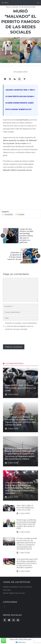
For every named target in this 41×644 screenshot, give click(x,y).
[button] (38, 3)
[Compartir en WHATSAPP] (19, 79)
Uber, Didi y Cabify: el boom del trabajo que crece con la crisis (20, 388)
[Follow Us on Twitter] (9, 620)
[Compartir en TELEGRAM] (24, 79)
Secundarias (9, 214)
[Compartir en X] (10, 79)
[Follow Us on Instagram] (14, 620)
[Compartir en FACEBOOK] (5, 79)
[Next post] (38, 256)
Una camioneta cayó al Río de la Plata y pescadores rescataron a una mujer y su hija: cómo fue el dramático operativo (20, 488)
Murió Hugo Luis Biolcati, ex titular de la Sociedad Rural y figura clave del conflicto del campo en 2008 (26, 524)
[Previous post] (3, 236)
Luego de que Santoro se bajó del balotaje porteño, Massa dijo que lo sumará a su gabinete (26, 236)
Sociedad (21, 214)
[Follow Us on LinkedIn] (18, 620)
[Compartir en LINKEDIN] (15, 79)
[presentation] (18, 338)
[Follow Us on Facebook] (5, 620)
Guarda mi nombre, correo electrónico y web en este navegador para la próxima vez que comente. (21, 326)
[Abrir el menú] (4, 606)
